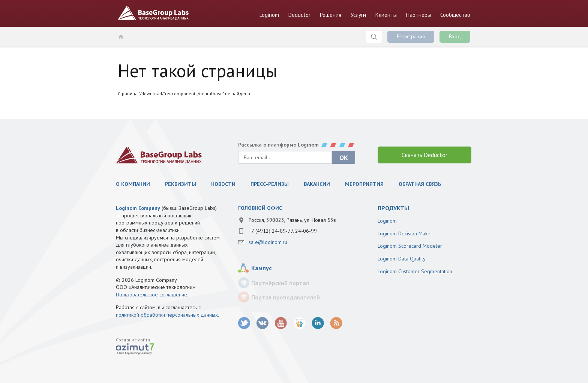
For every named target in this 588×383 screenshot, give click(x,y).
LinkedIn (318, 323)
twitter (244, 323)
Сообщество (455, 15)
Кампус (261, 268)
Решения (331, 15)
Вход (455, 36)
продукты (393, 208)
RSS (336, 323)
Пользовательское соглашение (151, 295)
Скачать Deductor (424, 155)
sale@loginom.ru (268, 242)
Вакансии (317, 184)
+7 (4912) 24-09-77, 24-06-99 (283, 231)
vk (263, 323)
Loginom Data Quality (402, 259)
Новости (223, 184)
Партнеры (418, 15)
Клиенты (386, 15)
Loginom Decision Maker (405, 233)
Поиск (374, 37)
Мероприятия (364, 184)
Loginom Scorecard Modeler (410, 246)
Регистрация (411, 36)
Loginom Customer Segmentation (415, 271)
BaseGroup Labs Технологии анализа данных (153, 13)
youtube (281, 323)
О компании (133, 184)
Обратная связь (420, 184)
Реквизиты (181, 184)
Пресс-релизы (270, 184)
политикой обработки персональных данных (167, 315)
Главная (121, 36)
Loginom (269, 15)
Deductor (299, 15)
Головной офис (260, 208)
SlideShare (299, 323)
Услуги (358, 15)
